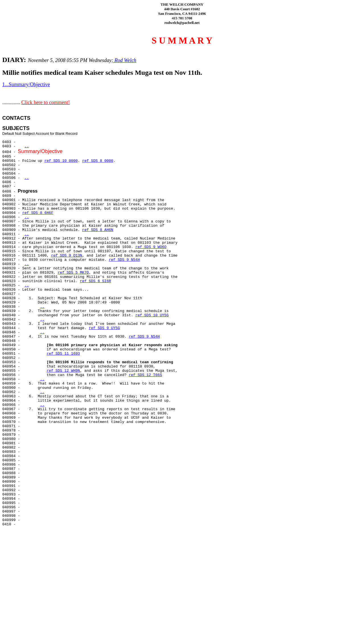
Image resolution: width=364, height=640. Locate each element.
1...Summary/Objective (26, 84)
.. (27, 146)
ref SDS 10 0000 (61, 161)
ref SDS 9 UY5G (104, 328)
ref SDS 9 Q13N (67, 256)
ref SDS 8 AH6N (98, 230)
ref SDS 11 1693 (63, 354)
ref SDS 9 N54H (124, 260)
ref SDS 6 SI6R (95, 281)
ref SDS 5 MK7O (73, 273)
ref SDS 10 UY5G (152, 315)
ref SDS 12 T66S (145, 375)
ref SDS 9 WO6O (151, 247)
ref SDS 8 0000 (98, 161)
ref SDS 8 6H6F (38, 213)
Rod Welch (125, 60)
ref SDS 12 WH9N (63, 371)
